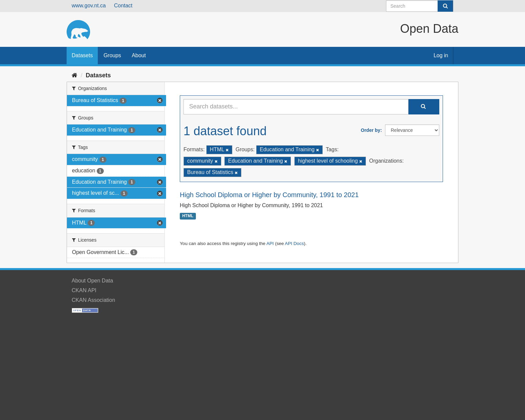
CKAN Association (93, 300)
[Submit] (445, 6)
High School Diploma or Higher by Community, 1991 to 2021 (269, 195)
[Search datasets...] (296, 107)
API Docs (294, 243)
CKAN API (84, 290)
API (270, 243)
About (139, 55)
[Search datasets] (420, 6)
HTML (188, 216)
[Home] (74, 75)
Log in (441, 55)
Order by (371, 130)
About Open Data (92, 281)
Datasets (82, 55)
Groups (112, 55)
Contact (123, 6)
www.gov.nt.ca (89, 6)
